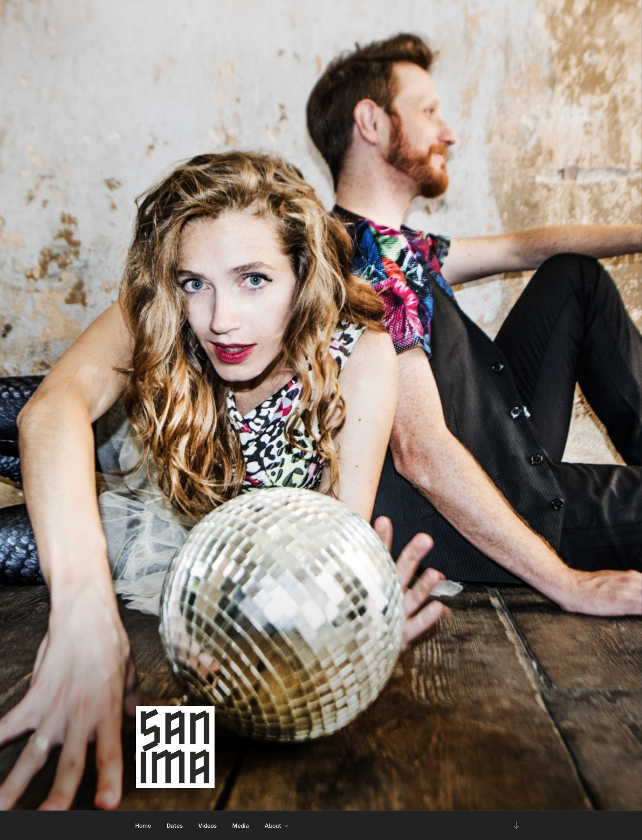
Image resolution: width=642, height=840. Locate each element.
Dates (175, 825)
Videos (207, 825)
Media (241, 825)
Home (143, 825)
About (277, 825)
